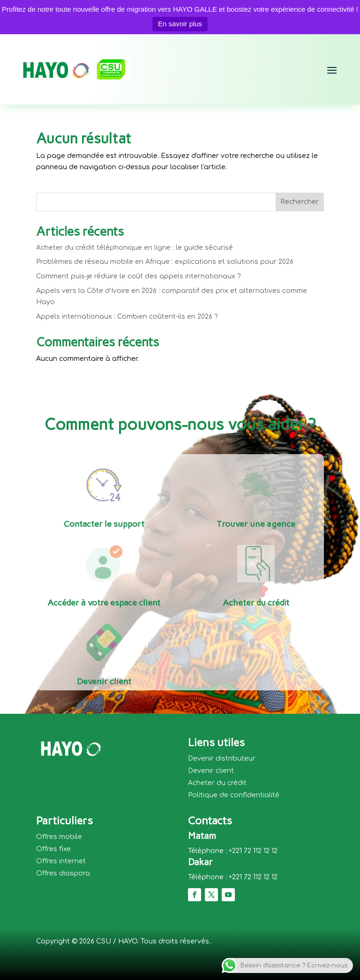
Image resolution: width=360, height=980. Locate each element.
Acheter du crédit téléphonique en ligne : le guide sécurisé (135, 248)
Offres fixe (53, 849)
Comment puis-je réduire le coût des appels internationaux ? (139, 276)
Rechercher (300, 202)
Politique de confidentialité (234, 795)
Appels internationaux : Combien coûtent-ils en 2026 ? (127, 317)
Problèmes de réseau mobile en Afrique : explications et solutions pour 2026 (165, 262)
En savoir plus (180, 24)
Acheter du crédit (256, 603)
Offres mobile (59, 837)
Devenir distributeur (222, 759)
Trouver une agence (256, 524)
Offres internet (61, 861)
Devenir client (104, 681)
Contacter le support (104, 524)
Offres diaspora (63, 873)
